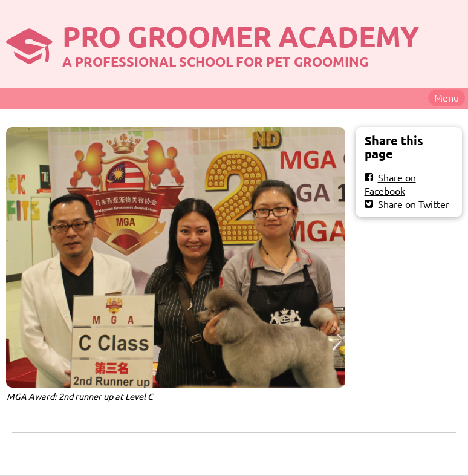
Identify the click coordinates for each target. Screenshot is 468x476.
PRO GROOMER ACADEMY (241, 36)
